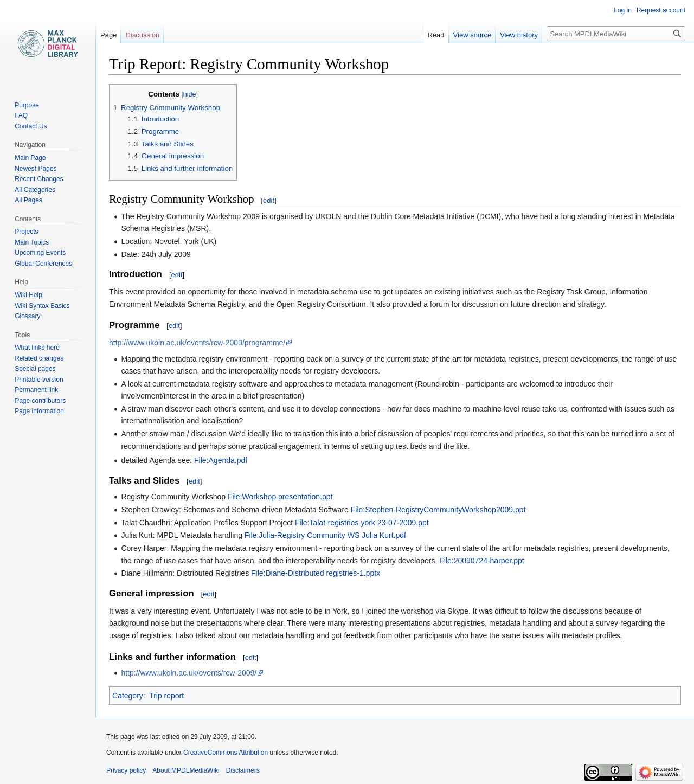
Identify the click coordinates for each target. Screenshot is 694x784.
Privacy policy (126, 770)
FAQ (21, 115)
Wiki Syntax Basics (42, 306)
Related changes (39, 358)
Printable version (39, 380)
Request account (661, 10)
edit (269, 200)
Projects (26, 232)
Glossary (27, 316)
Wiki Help (28, 295)
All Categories (35, 190)
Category (128, 696)
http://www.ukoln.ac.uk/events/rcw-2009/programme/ (197, 343)
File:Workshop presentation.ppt (280, 497)
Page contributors (40, 401)
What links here (37, 348)
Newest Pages (36, 169)
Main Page (30, 158)
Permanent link (36, 390)
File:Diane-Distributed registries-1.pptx (316, 573)
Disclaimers (243, 770)
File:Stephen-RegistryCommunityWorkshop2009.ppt (438, 510)
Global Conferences (43, 264)
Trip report (166, 696)
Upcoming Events (40, 253)
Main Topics (32, 242)
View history (519, 35)
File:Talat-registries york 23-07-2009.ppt (362, 523)
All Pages (28, 200)
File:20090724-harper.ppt (481, 561)
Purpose (27, 105)
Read (436, 35)
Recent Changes (39, 179)
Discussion (142, 35)
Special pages (35, 369)
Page (108, 35)
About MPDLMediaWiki (186, 770)
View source (473, 35)
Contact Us (31, 126)
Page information (39, 411)
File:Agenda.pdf (221, 460)
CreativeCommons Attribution (226, 753)
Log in (623, 10)
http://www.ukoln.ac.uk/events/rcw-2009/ (189, 673)
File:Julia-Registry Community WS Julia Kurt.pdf (325, 535)
